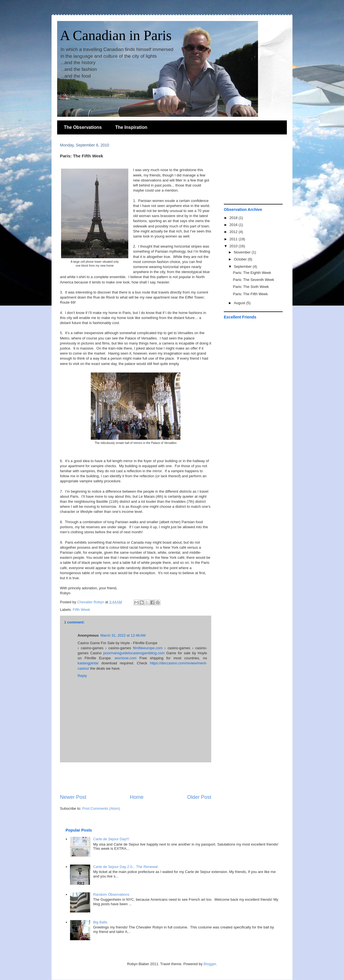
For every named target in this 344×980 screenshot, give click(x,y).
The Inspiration (131, 127)
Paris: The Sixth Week (251, 287)
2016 (234, 225)
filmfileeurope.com (148, 648)
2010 (234, 246)
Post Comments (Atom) (101, 808)
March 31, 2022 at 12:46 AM (123, 635)
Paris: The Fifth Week (250, 294)
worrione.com (125, 658)
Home (137, 797)
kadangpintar (88, 663)
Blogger (210, 964)
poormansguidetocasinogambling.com (134, 653)
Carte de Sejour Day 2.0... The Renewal (125, 867)
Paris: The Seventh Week (253, 280)
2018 (234, 218)
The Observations (83, 127)
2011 (234, 239)
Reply (82, 676)
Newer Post (73, 797)
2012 (234, 232)
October (241, 259)
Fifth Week (82, 610)
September (243, 266)
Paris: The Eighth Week (252, 273)
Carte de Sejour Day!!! (111, 839)
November (243, 252)
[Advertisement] (136, 778)
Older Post (199, 797)
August (240, 303)
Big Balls (100, 922)
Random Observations (111, 894)
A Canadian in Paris (116, 35)
